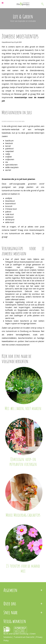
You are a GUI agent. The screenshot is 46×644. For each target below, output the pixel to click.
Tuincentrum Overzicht (24, 637)
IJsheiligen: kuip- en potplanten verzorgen (23, 462)
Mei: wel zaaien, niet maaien (23, 408)
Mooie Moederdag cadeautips (23, 515)
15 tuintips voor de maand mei (23, 568)
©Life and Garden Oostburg (16, 634)
